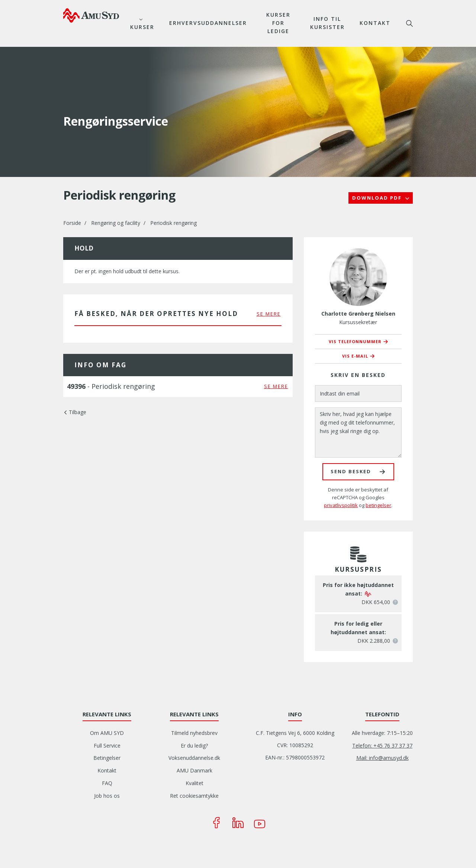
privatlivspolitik (341, 505)
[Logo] (91, 15)
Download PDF (378, 198)
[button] (395, 602)
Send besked (351, 471)
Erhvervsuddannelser (208, 23)
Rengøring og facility (116, 223)
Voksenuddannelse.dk (194, 758)
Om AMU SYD (107, 733)
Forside (72, 223)
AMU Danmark (194, 770)
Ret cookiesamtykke (194, 796)
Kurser (142, 27)
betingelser (378, 505)
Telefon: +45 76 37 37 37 (382, 746)
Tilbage (78, 412)
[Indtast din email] (358, 393)
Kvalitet (194, 783)
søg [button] (409, 23)
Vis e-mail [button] (355, 356)
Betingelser (107, 758)
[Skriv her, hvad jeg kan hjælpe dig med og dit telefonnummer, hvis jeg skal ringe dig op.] (358, 433)
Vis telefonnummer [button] (355, 341)
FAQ (107, 783)
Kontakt (375, 23)
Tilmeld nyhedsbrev (194, 733)
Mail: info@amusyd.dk (382, 758)
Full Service (107, 746)
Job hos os (107, 796)
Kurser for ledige (278, 23)
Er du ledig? (194, 746)
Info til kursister (327, 23)
